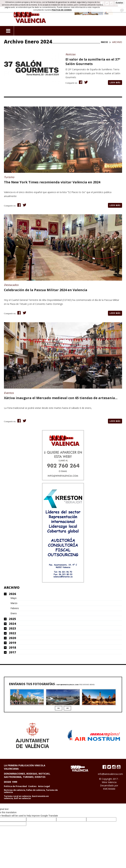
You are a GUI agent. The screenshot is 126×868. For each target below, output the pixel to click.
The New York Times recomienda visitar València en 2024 (52, 182)
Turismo (9, 177)
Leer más (115, 83)
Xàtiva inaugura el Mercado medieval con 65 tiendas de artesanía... (61, 398)
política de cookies (62, 10)
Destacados (11, 285)
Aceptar (119, 2)
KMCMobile (109, 789)
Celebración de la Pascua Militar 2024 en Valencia (46, 290)
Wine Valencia (109, 782)
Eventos (9, 393)
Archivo (12, 587)
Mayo (14, 598)
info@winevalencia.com (68, 685)
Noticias (70, 54)
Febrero (15, 608)
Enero (14, 613)
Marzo (14, 603)
